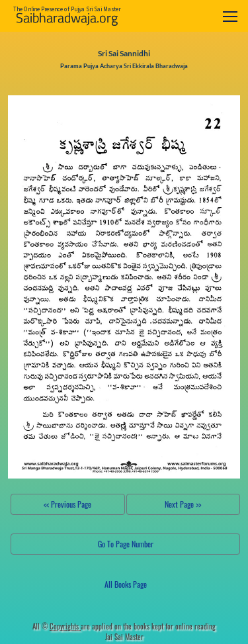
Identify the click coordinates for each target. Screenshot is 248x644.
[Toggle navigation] (230, 16)
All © (57, 626)
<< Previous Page (67, 504)
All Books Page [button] (126, 584)
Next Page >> (183, 504)
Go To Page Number (126, 544)
